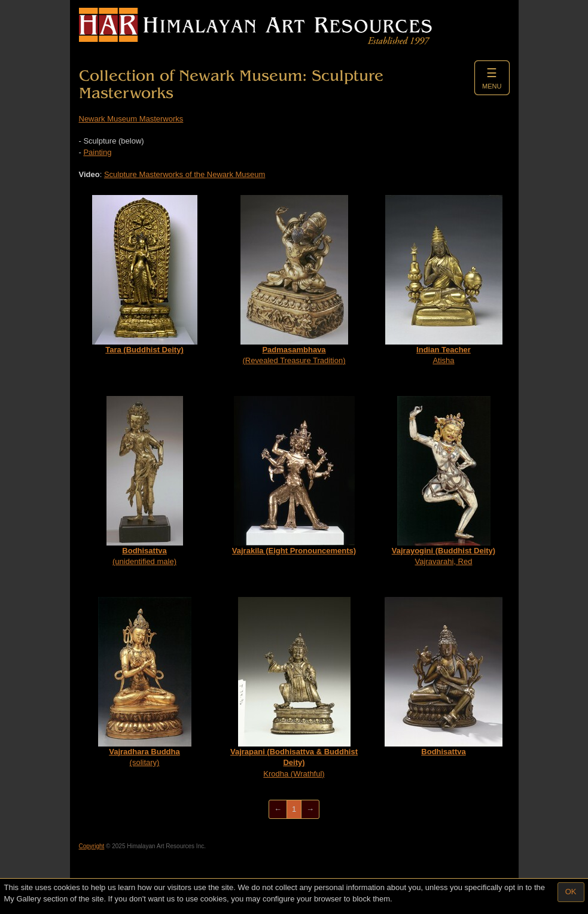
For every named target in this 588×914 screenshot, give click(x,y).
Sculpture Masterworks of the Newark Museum (185, 174)
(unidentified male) (145, 481)
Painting (97, 152)
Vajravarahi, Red (444, 481)
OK (571, 892)
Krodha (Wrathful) (294, 688)
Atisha (444, 280)
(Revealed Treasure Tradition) (294, 280)
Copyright (92, 846)
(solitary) (145, 682)
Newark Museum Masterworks (131, 119)
